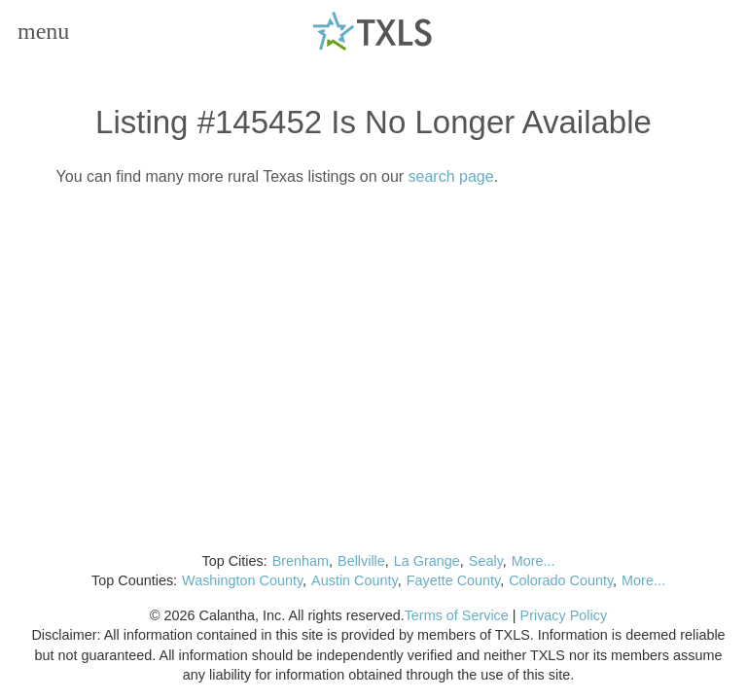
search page (451, 176)
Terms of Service (457, 615)
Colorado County (561, 580)
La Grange (427, 561)
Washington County (242, 580)
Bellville (361, 561)
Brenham (301, 561)
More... (534, 561)
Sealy (486, 561)
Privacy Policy (564, 615)
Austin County (355, 580)
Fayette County (454, 580)
